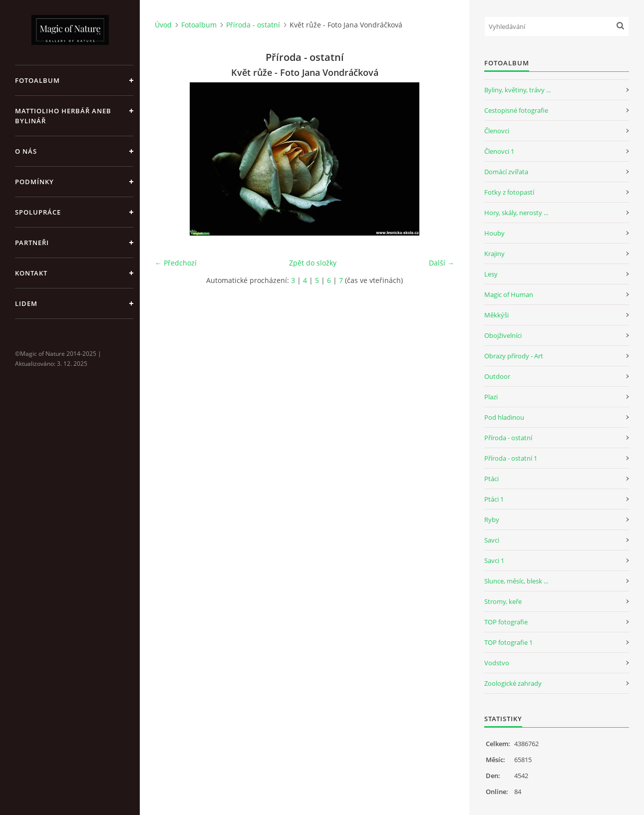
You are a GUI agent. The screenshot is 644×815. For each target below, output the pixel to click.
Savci (492, 540)
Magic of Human (509, 294)
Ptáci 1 (494, 499)
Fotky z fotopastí (509, 192)
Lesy (491, 274)
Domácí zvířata (506, 172)
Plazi (491, 397)
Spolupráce (38, 212)
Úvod (163, 25)
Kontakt (31, 273)
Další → (442, 263)
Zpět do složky (313, 263)
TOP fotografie (506, 622)
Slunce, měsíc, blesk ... (516, 581)
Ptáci (491, 479)
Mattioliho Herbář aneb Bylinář (63, 116)
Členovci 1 (499, 151)
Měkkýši (496, 315)
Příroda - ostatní (253, 25)
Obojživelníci (503, 335)
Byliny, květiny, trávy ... (517, 90)
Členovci (497, 131)
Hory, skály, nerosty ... (516, 213)
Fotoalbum (37, 80)
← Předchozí (176, 263)
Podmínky (34, 182)
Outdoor (497, 376)
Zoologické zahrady (513, 683)
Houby (494, 233)
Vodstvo (497, 663)
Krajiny (494, 254)
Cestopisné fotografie (516, 110)
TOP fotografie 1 (508, 642)
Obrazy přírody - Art (514, 356)
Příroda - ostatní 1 (511, 458)
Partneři (32, 243)
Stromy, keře (503, 601)
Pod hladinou (504, 417)
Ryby (492, 520)
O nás (26, 151)
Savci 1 (494, 560)
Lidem (26, 303)
